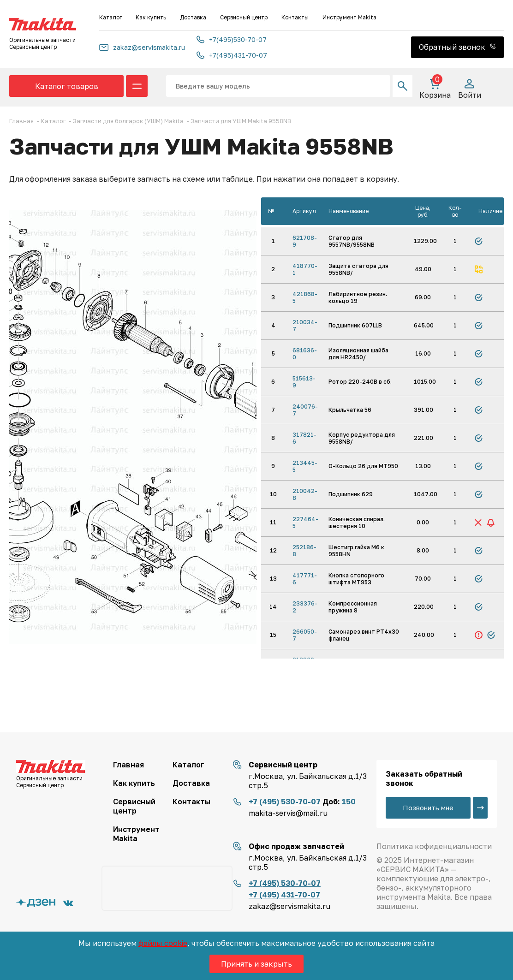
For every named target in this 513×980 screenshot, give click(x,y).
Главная (128, 765)
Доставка (193, 17)
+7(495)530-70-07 (232, 39)
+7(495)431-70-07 (232, 55)
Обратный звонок (457, 47)
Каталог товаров (67, 86)
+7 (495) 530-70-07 (285, 802)
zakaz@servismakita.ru (142, 47)
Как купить (151, 17)
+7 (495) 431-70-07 (284, 895)
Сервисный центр (244, 17)
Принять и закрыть (256, 964)
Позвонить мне (428, 808)
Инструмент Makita (349, 17)
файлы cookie (163, 943)
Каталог (110, 17)
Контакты (295, 17)
